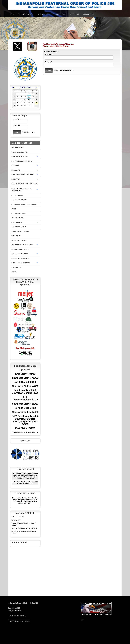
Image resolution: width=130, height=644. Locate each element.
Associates (16, 179)
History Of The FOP (20, 157)
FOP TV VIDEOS (17, 195)
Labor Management (20, 249)
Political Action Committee (24, 204)
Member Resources (22, 143)
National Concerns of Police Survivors (24, 528)
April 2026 (25, 87)
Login (14, 272)
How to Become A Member (22, 175)
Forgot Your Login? (28, 132)
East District (22, 374)
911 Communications (22, 398)
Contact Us (89, 14)
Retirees (15, 166)
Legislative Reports (20, 258)
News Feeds (43, 14)
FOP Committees (18, 213)
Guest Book (74, 14)
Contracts (16, 236)
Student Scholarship (21, 263)
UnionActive (21, 616)
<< (13, 87)
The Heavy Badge (19, 227)
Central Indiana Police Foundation (22, 189)
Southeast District (22, 378)
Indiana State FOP (18, 517)
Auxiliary (16, 170)
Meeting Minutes (19, 240)
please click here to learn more (28, 502)
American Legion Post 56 (22, 161)
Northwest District (22, 386)
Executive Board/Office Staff (24, 184)
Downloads (16, 267)
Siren (14, 209)
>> (37, 87)
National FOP (16, 520)
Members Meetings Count (22, 245)
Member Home (17, 148)
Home (12, 14)
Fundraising (17, 222)
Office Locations (26, 14)
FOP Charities (17, 218)
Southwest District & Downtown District (24, 392)
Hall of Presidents (20, 152)
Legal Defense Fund (20, 254)
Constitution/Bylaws (21, 231)
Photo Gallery (59, 14)
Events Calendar (19, 200)
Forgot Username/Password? (64, 70)
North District (22, 382)
